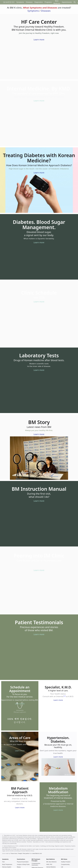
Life (62, 867)
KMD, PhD (49, 864)
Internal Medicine (51, 867)
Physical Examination (23, 862)
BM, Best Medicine (51, 862)
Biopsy (19, 867)
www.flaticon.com (37, 853)
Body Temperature (7, 864)
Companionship (65, 864)
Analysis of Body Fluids (23, 864)
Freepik (20, 853)
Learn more (39, 40)
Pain (3, 862)
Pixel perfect (26, 853)
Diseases (46, 11)
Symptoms (33, 11)
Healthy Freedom (66, 862)
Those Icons (14, 853)
